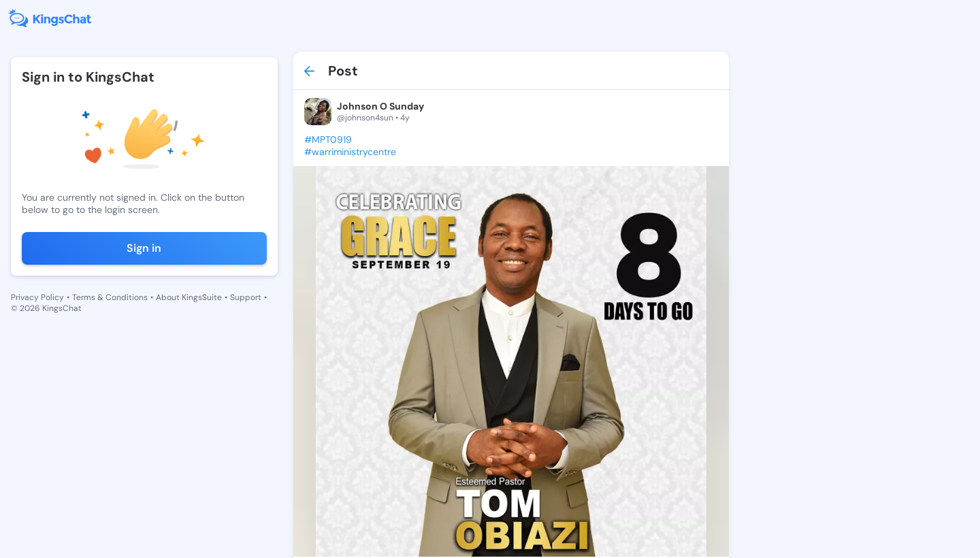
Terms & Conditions (110, 297)
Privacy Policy (37, 297)
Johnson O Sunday (380, 106)
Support (246, 297)
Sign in (144, 248)
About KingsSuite (189, 297)
